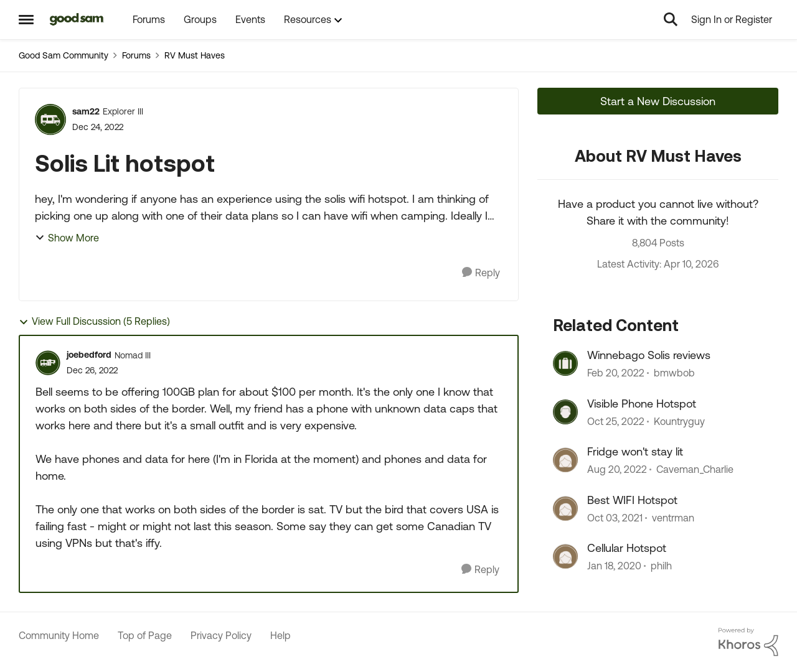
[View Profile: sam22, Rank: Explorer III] (50, 119)
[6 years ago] (614, 566)
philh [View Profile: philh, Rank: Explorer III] (661, 566)
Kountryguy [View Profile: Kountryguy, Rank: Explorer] (679, 421)
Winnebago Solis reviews (649, 355)
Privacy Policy (221, 635)
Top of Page (145, 635)
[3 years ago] (616, 421)
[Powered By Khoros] (748, 642)
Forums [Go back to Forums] (136, 55)
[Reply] (481, 273)
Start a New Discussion (658, 101)
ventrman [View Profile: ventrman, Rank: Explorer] (673, 518)
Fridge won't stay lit (635, 451)
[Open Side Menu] (26, 19)
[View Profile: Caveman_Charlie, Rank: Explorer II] (565, 460)
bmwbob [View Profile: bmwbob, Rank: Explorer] (674, 373)
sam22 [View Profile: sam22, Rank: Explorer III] (86, 111)
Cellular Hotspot (627, 548)
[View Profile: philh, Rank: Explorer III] (565, 556)
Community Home (59, 635)
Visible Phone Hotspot (642, 404)
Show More (67, 238)
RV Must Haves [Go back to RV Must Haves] (195, 55)
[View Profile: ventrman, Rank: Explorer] (565, 508)
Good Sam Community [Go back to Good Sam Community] (64, 55)
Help (281, 635)
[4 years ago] (616, 373)
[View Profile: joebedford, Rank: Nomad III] (48, 363)
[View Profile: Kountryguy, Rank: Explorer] (565, 412)
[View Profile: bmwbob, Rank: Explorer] (565, 363)
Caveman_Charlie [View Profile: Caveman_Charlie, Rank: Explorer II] (695, 470)
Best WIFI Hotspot (632, 500)
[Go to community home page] (77, 19)
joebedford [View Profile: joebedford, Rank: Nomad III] (89, 355)
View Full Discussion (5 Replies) (94, 321)
